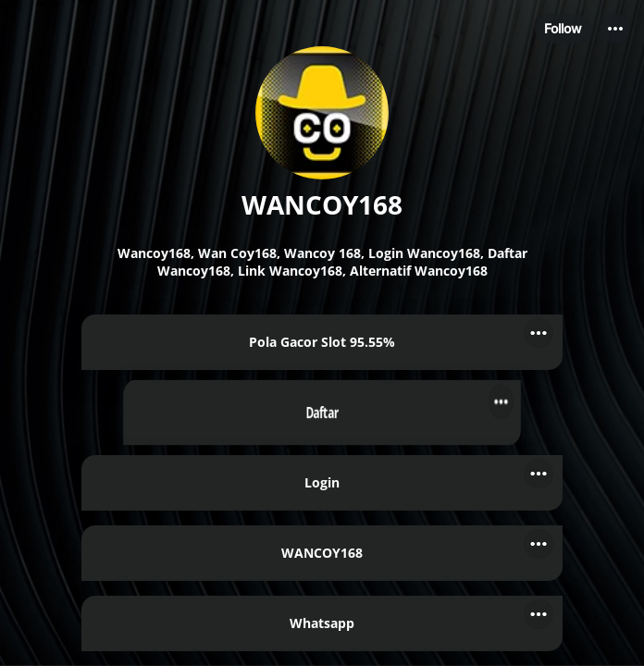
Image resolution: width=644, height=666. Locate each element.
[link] (322, 342)
